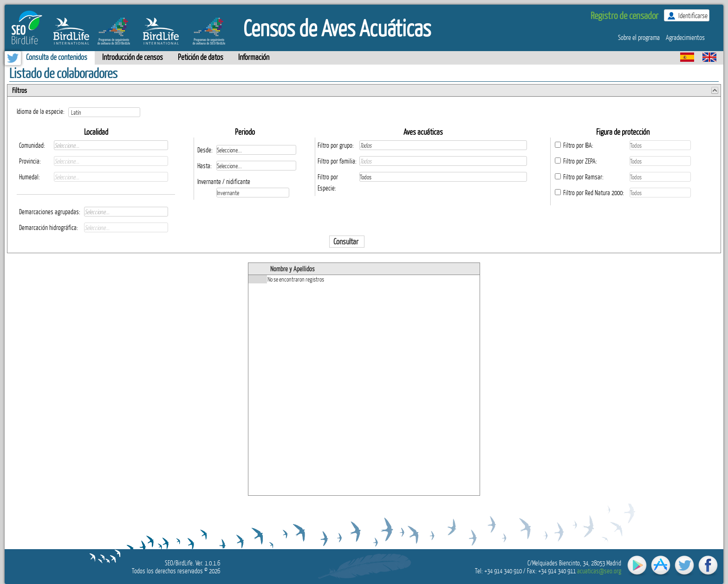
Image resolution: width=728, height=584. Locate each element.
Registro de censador (624, 15)
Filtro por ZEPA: (580, 161)
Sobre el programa (639, 37)
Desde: (205, 150)
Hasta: (205, 166)
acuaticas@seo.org (599, 571)
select (140, 112)
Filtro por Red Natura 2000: (594, 193)
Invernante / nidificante (224, 181)
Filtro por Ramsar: (583, 177)
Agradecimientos (685, 37)
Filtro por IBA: (578, 145)
